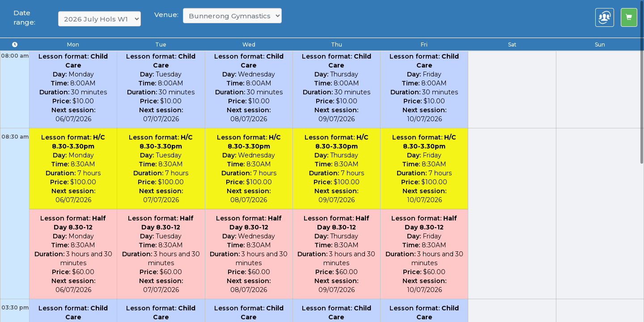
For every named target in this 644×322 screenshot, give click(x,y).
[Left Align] (629, 17)
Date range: (24, 17)
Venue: (166, 15)
